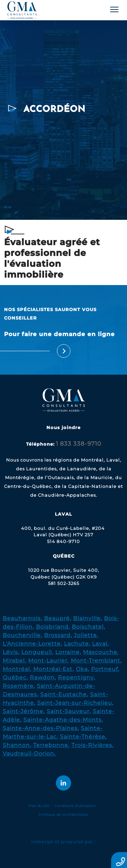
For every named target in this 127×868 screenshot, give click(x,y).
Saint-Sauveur (68, 711)
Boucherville (22, 635)
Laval (100, 644)
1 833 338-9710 (79, 444)
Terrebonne (51, 745)
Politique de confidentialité (63, 815)
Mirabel (14, 661)
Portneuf (104, 669)
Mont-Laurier (48, 661)
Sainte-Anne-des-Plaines (40, 728)
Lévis (10, 652)
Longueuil (37, 652)
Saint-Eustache (63, 694)
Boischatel (88, 627)
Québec (15, 677)
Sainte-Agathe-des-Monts (62, 720)
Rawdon (42, 677)
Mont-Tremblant (96, 661)
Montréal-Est (53, 669)
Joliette (85, 635)
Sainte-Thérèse (83, 737)
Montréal (16, 669)
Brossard (57, 635)
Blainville (87, 618)
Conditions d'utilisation (75, 806)
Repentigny (76, 677)
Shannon (16, 745)
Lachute (76, 644)
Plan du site (39, 806)
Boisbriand (52, 627)
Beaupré (57, 618)
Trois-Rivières (92, 745)
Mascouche (100, 652)
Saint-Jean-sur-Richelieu (75, 703)
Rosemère (18, 686)
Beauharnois (22, 618)
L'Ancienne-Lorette (32, 644)
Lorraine (67, 652)
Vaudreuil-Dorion (28, 754)
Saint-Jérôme (23, 711)
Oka (82, 669)
